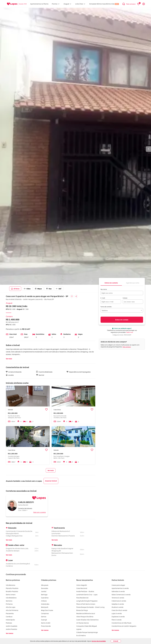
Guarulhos (45, 598)
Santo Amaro (11, 594)
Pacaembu (10, 613)
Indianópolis (10, 620)
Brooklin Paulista (12, 591)
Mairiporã (45, 607)
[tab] (111, 283)
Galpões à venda (118, 604)
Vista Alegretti (82, 585)
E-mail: (103, 298)
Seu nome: (104, 289)
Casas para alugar (118, 585)
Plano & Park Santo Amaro (86, 604)
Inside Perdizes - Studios (85, 591)
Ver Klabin (80, 639)
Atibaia (44, 601)
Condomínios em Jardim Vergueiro (124, 626)
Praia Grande (46, 626)
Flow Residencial (82, 598)
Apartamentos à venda (120, 588)
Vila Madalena (11, 598)
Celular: (125, 298)
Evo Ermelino (81, 635)
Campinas (45, 613)
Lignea (79, 629)
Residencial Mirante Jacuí (86, 613)
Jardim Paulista (11, 629)
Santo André (46, 623)
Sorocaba (45, 588)
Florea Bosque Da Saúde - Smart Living (90, 607)
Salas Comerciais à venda (121, 594)
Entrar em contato (122, 320)
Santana (9, 601)
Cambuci (9, 616)
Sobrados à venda (118, 591)
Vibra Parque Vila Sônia (85, 616)
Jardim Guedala (12, 626)
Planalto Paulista (12, 588)
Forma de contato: (106, 307)
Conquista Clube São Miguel (87, 626)
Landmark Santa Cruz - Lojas (87, 594)
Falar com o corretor (40, 512)
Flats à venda (117, 620)
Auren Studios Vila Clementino (87, 620)
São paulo (45, 585)
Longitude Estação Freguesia (87, 601)
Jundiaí (44, 591)
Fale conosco (127, 347)
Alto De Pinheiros (12, 610)
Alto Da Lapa (11, 607)
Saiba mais (130, 332)
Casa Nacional (82, 588)
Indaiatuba (45, 604)
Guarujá (44, 620)
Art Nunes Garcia (83, 623)
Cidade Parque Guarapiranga (87, 632)
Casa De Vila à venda (119, 610)
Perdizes (9, 623)
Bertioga (44, 594)
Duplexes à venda (118, 616)
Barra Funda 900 (82, 642)
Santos (44, 616)
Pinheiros (9, 604)
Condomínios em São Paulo (121, 623)
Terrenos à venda (118, 598)
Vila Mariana (11, 585)
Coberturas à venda (119, 601)
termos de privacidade (99, 641)
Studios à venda (117, 607)
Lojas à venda (117, 613)
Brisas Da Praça (82, 610)
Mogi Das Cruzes (47, 610)
